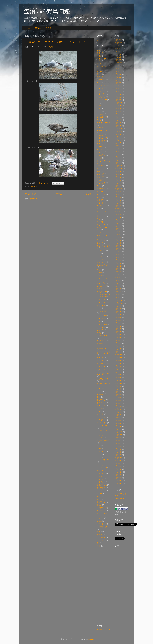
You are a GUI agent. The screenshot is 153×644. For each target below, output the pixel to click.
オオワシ (100, 147)
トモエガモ (101, 400)
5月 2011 (118, 289)
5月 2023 (118, 51)
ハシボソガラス (103, 430)
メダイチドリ (102, 524)
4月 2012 (118, 266)
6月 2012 (118, 260)
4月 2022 (118, 74)
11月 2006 (118, 358)
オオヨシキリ (102, 141)
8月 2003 (118, 440)
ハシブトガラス (103, 426)
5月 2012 (118, 263)
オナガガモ (101, 166)
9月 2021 (118, 80)
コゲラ (99, 273)
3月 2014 (118, 226)
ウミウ (99, 111)
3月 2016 (118, 180)
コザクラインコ (103, 278)
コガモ (99, 270)
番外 (98, 546)
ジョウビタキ (102, 324)
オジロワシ (101, 155)
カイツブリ (101, 168)
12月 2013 (118, 232)
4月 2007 (118, 349)
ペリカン (100, 476)
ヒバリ (99, 454)
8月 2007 (118, 343)
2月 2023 (118, 60)
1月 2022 (118, 77)
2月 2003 (118, 455)
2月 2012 (118, 272)
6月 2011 (118, 286)
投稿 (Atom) (33, 199)
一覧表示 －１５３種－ (43, 28)
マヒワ (99, 499)
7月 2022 (118, 66)
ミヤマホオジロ (103, 513)
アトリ (99, 74)
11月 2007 (118, 337)
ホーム (27, 28)
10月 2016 (118, 169)
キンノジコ (101, 240)
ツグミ (99, 388)
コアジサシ (101, 256)
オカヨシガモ (102, 149)
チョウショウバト (104, 384)
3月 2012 (118, 269)
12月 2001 (118, 481)
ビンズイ (100, 471)
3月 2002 (118, 472)
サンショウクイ (103, 311)
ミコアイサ (101, 502)
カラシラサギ (102, 189)
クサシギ (100, 243)
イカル (99, 83)
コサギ (99, 275)
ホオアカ (100, 479)
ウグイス (100, 105)
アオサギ (100, 53)
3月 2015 (118, 200)
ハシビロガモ (102, 423)
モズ (98, 532)
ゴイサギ (100, 259)
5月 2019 (118, 114)
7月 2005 (118, 389)
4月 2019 (118, 117)
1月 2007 (118, 352)
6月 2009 (118, 320)
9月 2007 (118, 340)
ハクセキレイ (102, 420)
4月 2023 (118, 54)
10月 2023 (118, 48)
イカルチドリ (102, 85)
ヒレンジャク (102, 468)
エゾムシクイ (102, 117)
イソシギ (100, 88)
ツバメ (99, 391)
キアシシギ (101, 216)
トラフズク (101, 403)
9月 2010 (118, 306)
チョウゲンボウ (103, 379)
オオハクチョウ (103, 130)
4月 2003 (118, 449)
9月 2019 (118, 106)
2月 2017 (118, 160)
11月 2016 (118, 166)
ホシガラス (101, 488)
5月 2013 (118, 243)
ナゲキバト (101, 406)
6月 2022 (118, 68)
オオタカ (100, 127)
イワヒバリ (101, 97)
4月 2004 (118, 420)
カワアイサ (101, 194)
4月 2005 (118, 398)
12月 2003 (118, 432)
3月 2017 (118, 157)
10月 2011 (118, 277)
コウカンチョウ (103, 265)
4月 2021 (118, 88)
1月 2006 (118, 377)
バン (98, 446)
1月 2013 (118, 252)
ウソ (98, 108)
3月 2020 (118, 100)
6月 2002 (118, 466)
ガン (98, 209)
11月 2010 (118, 300)
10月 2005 (118, 383)
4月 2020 (118, 97)
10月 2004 (118, 415)
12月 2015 (118, 189)
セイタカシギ (102, 341)
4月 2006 (118, 369)
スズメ (99, 333)
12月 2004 (118, 409)
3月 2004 (118, 423)
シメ (98, 321)
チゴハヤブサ (102, 363)
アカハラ (100, 71)
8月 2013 (118, 237)
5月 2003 (118, 446)
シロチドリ (101, 327)
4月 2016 (118, 177)
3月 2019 (118, 120)
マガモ (99, 493)
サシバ (99, 308)
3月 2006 (118, 372)
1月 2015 (118, 206)
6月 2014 (118, 220)
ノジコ (99, 408)
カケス (99, 171)
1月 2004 (118, 429)
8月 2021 (118, 83)
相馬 (51, 47)
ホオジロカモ (102, 485)
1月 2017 (118, 163)
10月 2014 (118, 212)
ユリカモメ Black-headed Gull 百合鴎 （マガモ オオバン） (56, 42)
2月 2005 (118, 403)
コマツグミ (101, 299)
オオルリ (100, 144)
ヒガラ (99, 449)
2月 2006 (118, 375)
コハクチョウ (102, 292)
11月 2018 (118, 131)
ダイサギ (100, 358)
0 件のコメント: (43, 183)
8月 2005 (118, 386)
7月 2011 (118, 283)
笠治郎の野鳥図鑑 (47, 11)
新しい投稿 (30, 194)
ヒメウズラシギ (103, 460)
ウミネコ (100, 114)
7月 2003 (118, 443)
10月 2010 (118, 303)
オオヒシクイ (102, 138)
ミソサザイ (101, 511)
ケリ (98, 253)
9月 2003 (118, 438)
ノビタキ (100, 414)
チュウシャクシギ (104, 369)
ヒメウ (99, 457)
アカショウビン (103, 66)
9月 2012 (118, 254)
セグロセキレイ (103, 348)
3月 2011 (118, 294)
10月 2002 (118, 461)
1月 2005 (118, 406)
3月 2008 (118, 326)
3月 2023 (118, 57)
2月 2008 (118, 329)
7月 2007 (118, 346)
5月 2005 (118, 395)
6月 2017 (118, 149)
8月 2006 (118, 363)
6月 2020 (118, 94)
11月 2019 (118, 103)
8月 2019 (118, 108)
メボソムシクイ (103, 527)
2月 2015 (118, 203)
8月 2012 (118, 257)
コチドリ (100, 289)
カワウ (99, 197)
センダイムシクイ (104, 353)
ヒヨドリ (100, 465)
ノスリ (99, 411)
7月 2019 (118, 111)
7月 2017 (118, 146)
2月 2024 (118, 46)
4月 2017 (118, 154)
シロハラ (100, 330)
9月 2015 (118, 191)
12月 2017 (118, 137)
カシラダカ (101, 177)
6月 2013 (118, 240)
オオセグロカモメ (104, 123)
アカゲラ (100, 63)
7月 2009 (118, 317)
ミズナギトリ (102, 508)
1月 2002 (118, 478)
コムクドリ (101, 305)
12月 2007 (118, 335)
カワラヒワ (101, 206)
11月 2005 (118, 380)
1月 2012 (118, 275)
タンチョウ (101, 361)
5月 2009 (118, 323)
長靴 (98, 40)
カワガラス (101, 200)
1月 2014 (118, 229)
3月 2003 (118, 452)
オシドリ (100, 152)
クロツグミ (101, 251)
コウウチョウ (102, 262)
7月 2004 (118, 418)
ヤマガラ (100, 534)
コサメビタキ (102, 283)
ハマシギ (100, 435)
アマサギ (100, 77)
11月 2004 (118, 412)
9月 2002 (118, 463)
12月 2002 (118, 458)
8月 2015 (118, 194)
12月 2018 (118, 129)
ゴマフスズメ (102, 302)
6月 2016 (118, 171)
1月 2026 (118, 40)
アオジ (99, 56)
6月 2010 (118, 312)
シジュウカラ (102, 316)
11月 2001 (118, 483)
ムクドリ (100, 518)
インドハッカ (102, 100)
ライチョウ (101, 540)
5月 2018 (118, 134)
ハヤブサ (100, 438)
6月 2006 (118, 366)
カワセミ (100, 203)
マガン (99, 496)
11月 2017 (118, 140)
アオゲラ (100, 50)
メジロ (99, 521)
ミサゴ (99, 505)
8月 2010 (118, 309)
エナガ (99, 120)
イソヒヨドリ (102, 91)
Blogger (91, 639)
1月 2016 (118, 186)
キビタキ (100, 232)
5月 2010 (118, 315)
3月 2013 (118, 249)
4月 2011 (118, 292)
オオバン (100, 135)
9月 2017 (118, 143)
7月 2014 (118, 217)
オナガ (99, 158)
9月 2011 (118, 280)
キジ (98, 219)
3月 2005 (118, 400)
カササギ (100, 174)
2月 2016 (118, 183)
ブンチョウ (101, 473)
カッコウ (100, 180)
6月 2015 (118, 197)
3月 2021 (118, 91)
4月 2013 (118, 246)
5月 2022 (118, 71)
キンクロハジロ (103, 235)
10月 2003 (118, 435)
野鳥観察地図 (120, 498)
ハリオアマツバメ (104, 441)
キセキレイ (101, 225)
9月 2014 (118, 214)
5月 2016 (118, 174)
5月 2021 (118, 86)
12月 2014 (118, 209)
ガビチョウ (101, 183)
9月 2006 (118, 360)
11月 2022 (118, 63)
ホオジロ (100, 482)
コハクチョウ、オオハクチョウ (104, 296)
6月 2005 (118, 392)
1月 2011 (118, 297)
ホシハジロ (101, 491)
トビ (98, 397)
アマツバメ (101, 80)
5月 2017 (118, 151)
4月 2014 (118, 223)
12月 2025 (118, 43)
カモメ (99, 186)
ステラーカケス (103, 336)
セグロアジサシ (103, 343)
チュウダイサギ (103, 374)
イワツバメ (101, 94)
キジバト (100, 222)
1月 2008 (118, 332)
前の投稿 (87, 194)
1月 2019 (118, 126)
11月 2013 (118, 234)
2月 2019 (118, 123)
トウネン (100, 394)
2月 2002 (118, 475)
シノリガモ (101, 319)
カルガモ (100, 191)
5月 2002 (118, 469)
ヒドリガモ (101, 451)
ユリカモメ (35, 187)
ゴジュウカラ (102, 286)
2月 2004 (118, 426)
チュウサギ (101, 366)
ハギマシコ (101, 417)
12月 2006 (118, 355)
